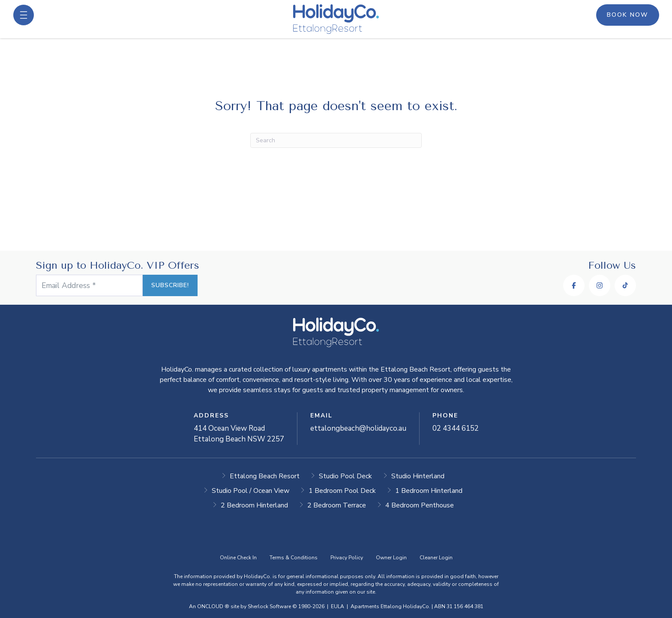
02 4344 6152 (456, 428)
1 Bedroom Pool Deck (342, 491)
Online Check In (238, 558)
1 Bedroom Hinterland (429, 491)
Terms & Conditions (294, 558)
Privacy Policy (347, 558)
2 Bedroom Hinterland (254, 505)
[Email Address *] (100, 285)
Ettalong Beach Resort (265, 476)
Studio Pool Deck (345, 476)
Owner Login (391, 558)
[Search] (336, 140)
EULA (337, 606)
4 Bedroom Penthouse (420, 505)
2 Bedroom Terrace (337, 505)
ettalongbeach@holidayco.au (358, 428)
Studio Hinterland (418, 476)
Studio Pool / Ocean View (250, 491)
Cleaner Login (436, 558)
